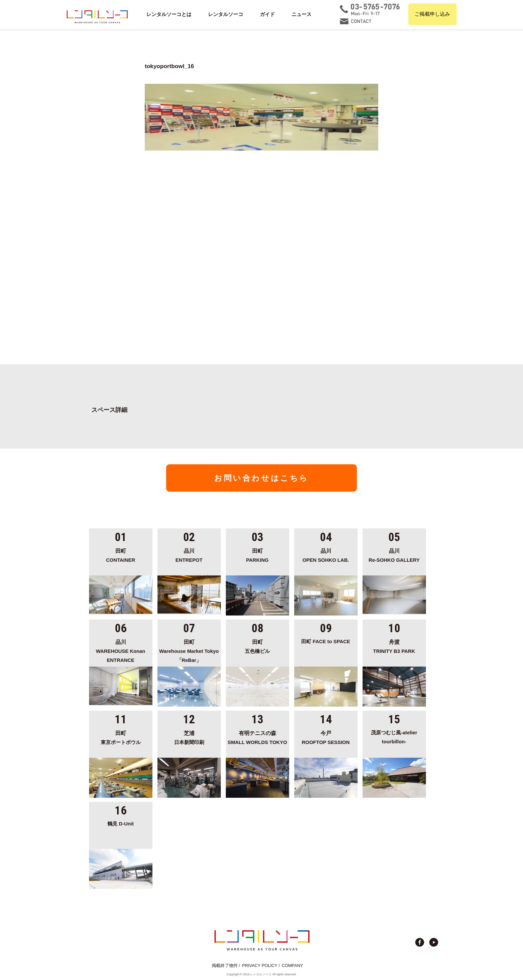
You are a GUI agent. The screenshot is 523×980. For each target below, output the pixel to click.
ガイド (267, 14)
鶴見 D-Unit (121, 824)
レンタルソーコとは (169, 14)
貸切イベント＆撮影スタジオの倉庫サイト (97, 17)
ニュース (302, 14)
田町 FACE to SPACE (326, 642)
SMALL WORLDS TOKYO (257, 737)
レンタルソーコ (226, 14)
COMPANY (293, 965)
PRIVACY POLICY (260, 965)
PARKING (257, 554)
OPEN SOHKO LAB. (326, 554)
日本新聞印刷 (189, 737)
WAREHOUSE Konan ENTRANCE (121, 650)
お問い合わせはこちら (261, 478)
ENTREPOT (189, 554)
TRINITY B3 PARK (394, 646)
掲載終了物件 (225, 965)
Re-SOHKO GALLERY (394, 554)
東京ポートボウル (121, 737)
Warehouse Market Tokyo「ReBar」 (189, 650)
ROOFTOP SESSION (326, 737)
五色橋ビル (257, 646)
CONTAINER (121, 554)
